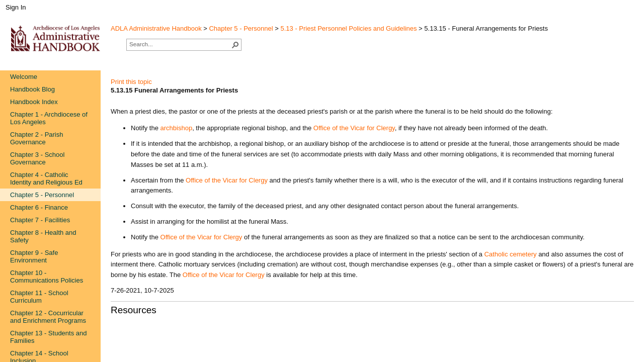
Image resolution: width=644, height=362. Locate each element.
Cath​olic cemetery (510, 254)
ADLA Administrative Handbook (156, 28)
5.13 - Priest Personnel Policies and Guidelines (349, 28)
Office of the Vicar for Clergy (354, 128)
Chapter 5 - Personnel (241, 28)
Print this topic (131, 82)
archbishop (177, 128)
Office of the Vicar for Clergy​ (224, 275)
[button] (235, 45)
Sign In (16, 7)
